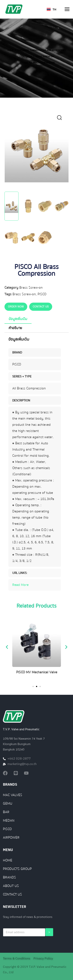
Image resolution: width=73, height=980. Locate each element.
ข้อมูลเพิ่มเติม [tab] (18, 319)
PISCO (42, 294)
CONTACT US (41, 307)
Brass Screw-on (45, 57)
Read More (20, 585)
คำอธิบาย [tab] (15, 328)
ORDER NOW (16, 307)
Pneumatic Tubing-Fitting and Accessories (41, 50)
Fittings (27, 57)
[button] (62, 119)
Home (11, 50)
